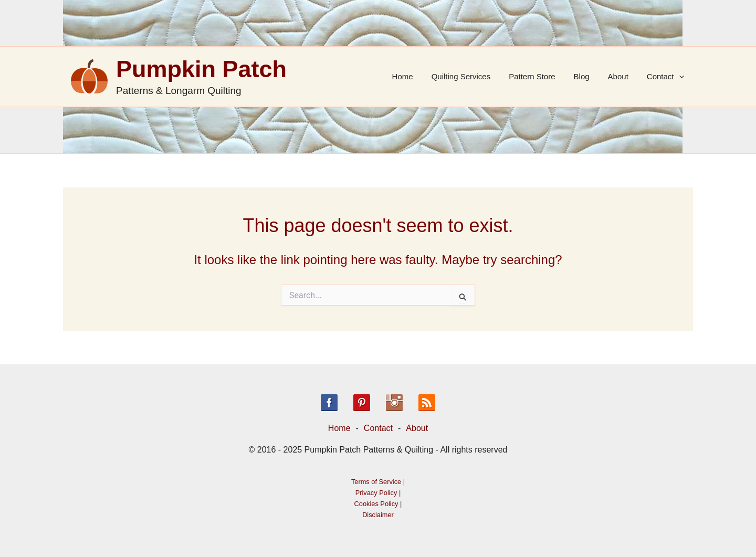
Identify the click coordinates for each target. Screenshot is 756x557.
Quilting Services (473, 76)
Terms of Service (376, 482)
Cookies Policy (376, 504)
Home (417, 76)
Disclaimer (378, 515)
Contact (666, 77)
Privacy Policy (376, 493)
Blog (588, 76)
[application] (680, 77)
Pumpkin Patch (201, 69)
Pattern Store (541, 76)
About (622, 76)
